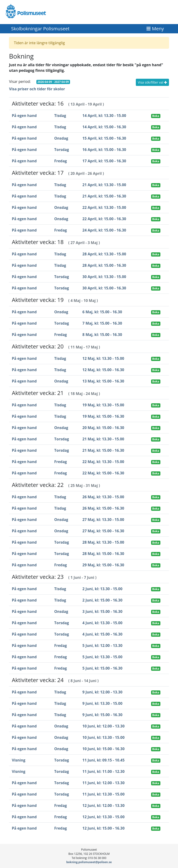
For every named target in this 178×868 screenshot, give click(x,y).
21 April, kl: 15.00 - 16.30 (104, 196)
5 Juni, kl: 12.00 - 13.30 (103, 646)
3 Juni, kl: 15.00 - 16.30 (103, 611)
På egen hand (24, 116)
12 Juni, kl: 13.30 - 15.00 (104, 817)
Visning (19, 760)
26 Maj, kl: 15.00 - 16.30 (103, 508)
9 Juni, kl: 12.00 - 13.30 (103, 692)
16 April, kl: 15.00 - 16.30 (104, 150)
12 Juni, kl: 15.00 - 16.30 (104, 828)
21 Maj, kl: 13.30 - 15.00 (103, 439)
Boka (156, 116)
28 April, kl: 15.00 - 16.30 (104, 265)
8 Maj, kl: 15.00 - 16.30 (102, 335)
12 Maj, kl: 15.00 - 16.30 (103, 370)
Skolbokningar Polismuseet (40, 29)
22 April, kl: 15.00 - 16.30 (104, 219)
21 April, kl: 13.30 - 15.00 (104, 185)
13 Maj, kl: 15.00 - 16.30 (103, 381)
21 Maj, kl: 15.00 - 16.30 (103, 450)
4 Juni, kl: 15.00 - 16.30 (103, 634)
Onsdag (61, 138)
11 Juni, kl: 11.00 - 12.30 (104, 771)
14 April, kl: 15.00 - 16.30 (104, 127)
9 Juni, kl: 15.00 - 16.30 (103, 715)
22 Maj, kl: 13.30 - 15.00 (103, 462)
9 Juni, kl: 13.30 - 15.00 (103, 703)
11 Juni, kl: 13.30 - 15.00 (104, 794)
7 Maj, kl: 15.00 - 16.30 (102, 323)
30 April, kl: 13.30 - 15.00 (104, 277)
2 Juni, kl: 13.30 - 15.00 (103, 589)
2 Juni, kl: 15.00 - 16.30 (103, 600)
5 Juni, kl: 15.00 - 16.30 (103, 668)
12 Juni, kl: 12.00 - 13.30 (104, 805)
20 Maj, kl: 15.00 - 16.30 (103, 428)
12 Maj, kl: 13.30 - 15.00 (103, 358)
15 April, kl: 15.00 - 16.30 (104, 138)
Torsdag (62, 150)
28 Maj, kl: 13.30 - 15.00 (103, 542)
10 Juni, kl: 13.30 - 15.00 (104, 737)
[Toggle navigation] (155, 29)
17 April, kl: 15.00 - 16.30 (104, 161)
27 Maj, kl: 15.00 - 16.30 (103, 531)
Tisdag (60, 116)
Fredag (60, 161)
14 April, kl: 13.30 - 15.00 (104, 116)
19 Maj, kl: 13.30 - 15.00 (103, 405)
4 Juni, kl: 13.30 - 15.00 (103, 623)
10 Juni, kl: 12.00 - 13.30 (104, 726)
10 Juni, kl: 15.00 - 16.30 (104, 749)
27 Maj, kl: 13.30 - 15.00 (103, 520)
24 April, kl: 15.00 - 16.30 (104, 230)
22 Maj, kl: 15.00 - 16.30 (103, 473)
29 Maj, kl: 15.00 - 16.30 (103, 565)
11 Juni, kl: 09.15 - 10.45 (104, 760)
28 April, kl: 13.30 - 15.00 (104, 254)
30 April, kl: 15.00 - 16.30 (104, 288)
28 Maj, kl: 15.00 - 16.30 (103, 554)
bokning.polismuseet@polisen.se (89, 862)
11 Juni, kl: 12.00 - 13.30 (104, 783)
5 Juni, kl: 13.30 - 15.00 (103, 657)
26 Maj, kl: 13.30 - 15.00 (103, 497)
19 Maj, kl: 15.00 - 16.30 (103, 416)
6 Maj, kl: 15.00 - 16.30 (102, 312)
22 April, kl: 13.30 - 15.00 (104, 207)
